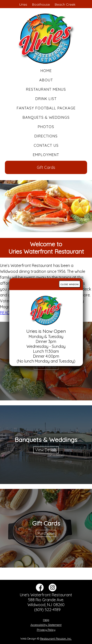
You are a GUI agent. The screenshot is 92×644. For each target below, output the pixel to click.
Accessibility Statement (46, 625)
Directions (46, 136)
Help (46, 620)
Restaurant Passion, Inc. (56, 638)
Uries (23, 4)
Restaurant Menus (46, 89)
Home (46, 71)
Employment (46, 155)
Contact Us (46, 145)
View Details (46, 450)
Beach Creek (65, 4)
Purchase (46, 533)
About (46, 80)
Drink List (46, 99)
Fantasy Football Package (46, 108)
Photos (46, 127)
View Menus (46, 366)
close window (70, 284)
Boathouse (41, 4)
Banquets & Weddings (46, 117)
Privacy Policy (46, 630)
